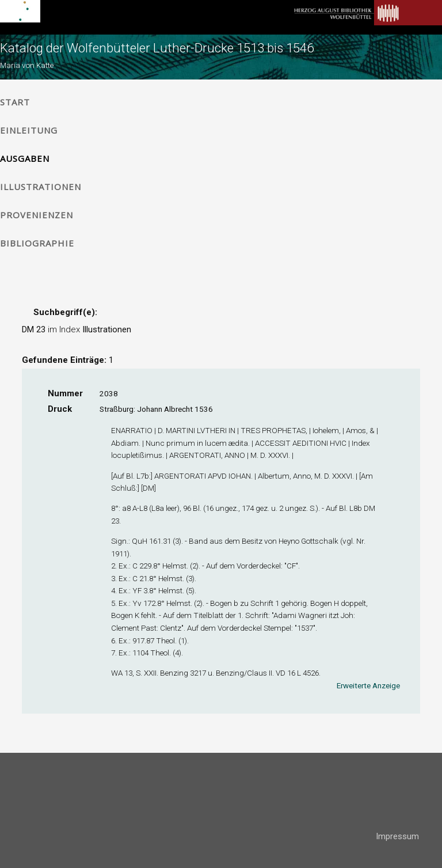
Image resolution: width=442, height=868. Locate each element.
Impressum (397, 836)
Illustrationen (41, 187)
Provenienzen (37, 215)
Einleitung (29, 130)
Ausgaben (25, 158)
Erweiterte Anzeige (368, 685)
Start (15, 102)
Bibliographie (37, 243)
